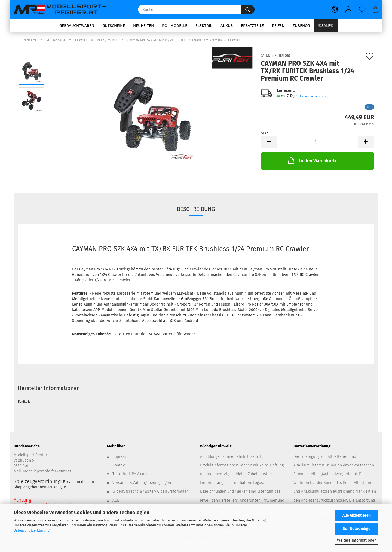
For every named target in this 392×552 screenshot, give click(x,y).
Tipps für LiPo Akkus (130, 474)
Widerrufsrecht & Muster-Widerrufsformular (150, 491)
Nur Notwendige (357, 529)
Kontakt (119, 465)
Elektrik (204, 26)
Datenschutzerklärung (32, 530)
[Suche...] (248, 10)
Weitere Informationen (357, 540)
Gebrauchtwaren (77, 26)
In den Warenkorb (311, 160)
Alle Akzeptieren (357, 515)
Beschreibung (196, 209)
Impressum (122, 457)
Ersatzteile (252, 26)
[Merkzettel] (362, 10)
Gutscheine (114, 26)
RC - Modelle (175, 26)
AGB (116, 500)
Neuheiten (143, 26)
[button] (335, 10)
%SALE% (326, 26)
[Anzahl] (318, 142)
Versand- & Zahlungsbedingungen (142, 483)
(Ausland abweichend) (314, 96)
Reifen (278, 26)
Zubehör (301, 26)
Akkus (227, 26)
